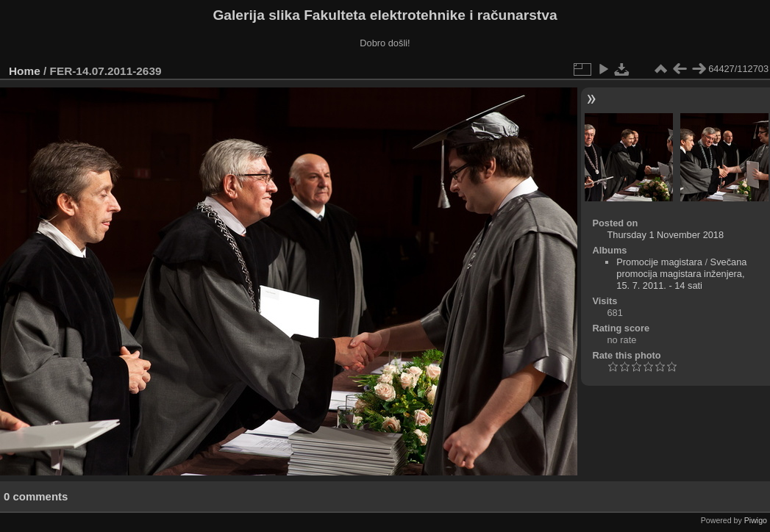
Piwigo (756, 520)
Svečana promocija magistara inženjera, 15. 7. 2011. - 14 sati (681, 274)
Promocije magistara (659, 262)
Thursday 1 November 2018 (665, 235)
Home (25, 71)
